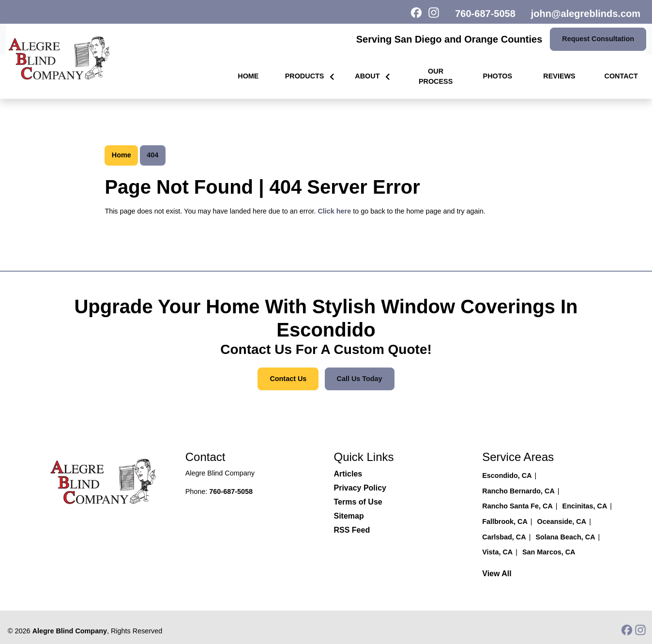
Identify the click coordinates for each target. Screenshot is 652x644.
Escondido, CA (507, 475)
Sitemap (349, 516)
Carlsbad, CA (504, 537)
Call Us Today (360, 379)
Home (121, 155)
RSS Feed (352, 530)
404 (152, 155)
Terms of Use (358, 502)
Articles (348, 474)
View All (497, 574)
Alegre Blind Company (70, 631)
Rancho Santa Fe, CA (517, 506)
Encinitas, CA (585, 506)
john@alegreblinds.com (586, 14)
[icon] (419, 14)
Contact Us (288, 379)
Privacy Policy (360, 488)
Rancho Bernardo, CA (518, 491)
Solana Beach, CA (565, 537)
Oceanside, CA (562, 521)
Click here (334, 211)
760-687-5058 (485, 14)
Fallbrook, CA (505, 521)
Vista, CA (497, 552)
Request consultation (598, 39)
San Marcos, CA (549, 552)
